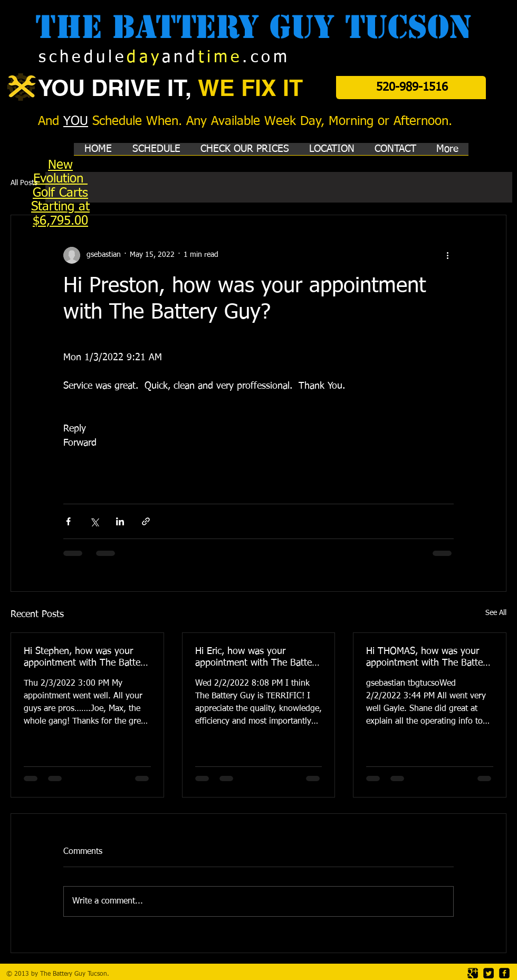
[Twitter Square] (489, 973)
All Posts (24, 183)
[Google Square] (473, 973)
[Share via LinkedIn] (120, 521)
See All (496, 613)
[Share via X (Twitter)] (94, 521)
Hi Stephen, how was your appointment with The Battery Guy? (86, 658)
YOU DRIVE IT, (118, 88)
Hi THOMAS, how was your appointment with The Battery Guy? (428, 658)
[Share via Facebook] (68, 521)
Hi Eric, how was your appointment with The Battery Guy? (257, 658)
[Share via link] (146, 521)
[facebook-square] (504, 973)
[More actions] (447, 255)
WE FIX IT (250, 88)
